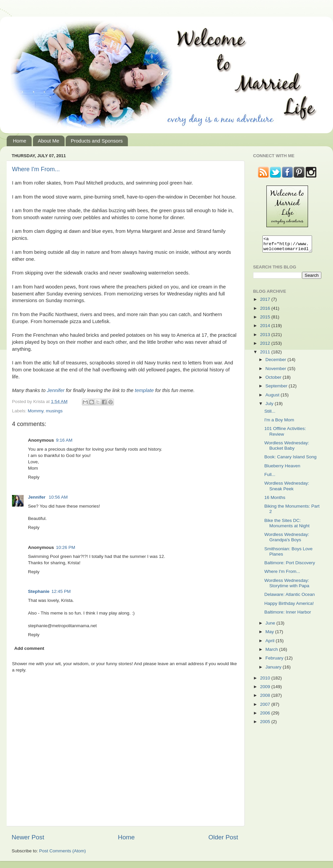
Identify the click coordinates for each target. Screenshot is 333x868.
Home (20, 141)
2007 (266, 707)
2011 (266, 355)
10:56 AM (58, 497)
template (144, 390)
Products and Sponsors (97, 141)
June (271, 626)
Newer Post (28, 837)
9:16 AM (64, 440)
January (274, 670)
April (271, 644)
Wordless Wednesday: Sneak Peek (287, 489)
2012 (266, 346)
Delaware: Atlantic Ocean (290, 597)
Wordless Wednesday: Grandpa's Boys (287, 540)
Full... (270, 477)
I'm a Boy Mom (279, 423)
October (274, 380)
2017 (266, 302)
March (272, 652)
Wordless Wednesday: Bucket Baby (287, 448)
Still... (270, 414)
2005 (266, 725)
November (276, 372)
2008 (266, 698)
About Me (49, 141)
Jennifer (56, 390)
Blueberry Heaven (282, 469)
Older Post (223, 837)
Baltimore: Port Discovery (290, 566)
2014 (266, 329)
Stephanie (39, 591)
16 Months (275, 500)
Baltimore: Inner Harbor (288, 615)
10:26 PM (66, 547)
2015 (266, 320)
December (276, 363)
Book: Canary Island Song (291, 460)
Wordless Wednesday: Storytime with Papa (287, 586)
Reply (34, 477)
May (270, 635)
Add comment (29, 648)
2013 (266, 338)
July (270, 407)
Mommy (35, 411)
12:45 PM (61, 591)
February (275, 661)
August (273, 398)
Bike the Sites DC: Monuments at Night (287, 526)
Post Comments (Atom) (63, 851)
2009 (266, 690)
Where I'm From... (36, 169)
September (277, 389)
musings (54, 411)
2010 (266, 681)
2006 (266, 716)
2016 (266, 311)
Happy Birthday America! (289, 606)
